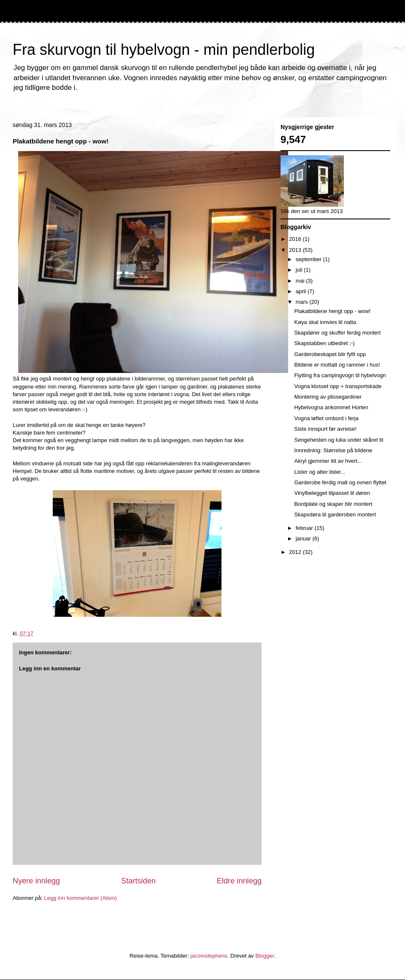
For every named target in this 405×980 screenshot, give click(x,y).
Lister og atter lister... (320, 472)
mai (301, 281)
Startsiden (138, 881)
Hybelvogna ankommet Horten (331, 407)
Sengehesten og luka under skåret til (339, 440)
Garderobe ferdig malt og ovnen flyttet (340, 482)
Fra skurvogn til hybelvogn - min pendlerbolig (164, 50)
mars (303, 302)
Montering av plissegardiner (328, 397)
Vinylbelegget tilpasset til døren (332, 493)
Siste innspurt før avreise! (325, 429)
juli (300, 270)
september (309, 259)
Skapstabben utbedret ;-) (324, 343)
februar (305, 528)
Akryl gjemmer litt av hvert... (328, 461)
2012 (296, 552)
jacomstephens (209, 956)
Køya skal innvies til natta (325, 322)
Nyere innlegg (36, 881)
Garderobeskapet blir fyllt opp (330, 354)
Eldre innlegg (239, 881)
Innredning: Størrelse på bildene (333, 450)
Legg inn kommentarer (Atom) (80, 898)
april (302, 291)
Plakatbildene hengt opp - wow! (332, 311)
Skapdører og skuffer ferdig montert (337, 333)
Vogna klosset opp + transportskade (338, 386)
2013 (296, 250)
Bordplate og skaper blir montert (333, 504)
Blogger (265, 956)
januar (304, 539)
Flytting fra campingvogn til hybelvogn (340, 375)
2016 (296, 239)
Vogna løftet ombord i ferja (326, 418)
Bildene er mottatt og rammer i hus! (337, 365)
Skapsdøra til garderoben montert (335, 514)
